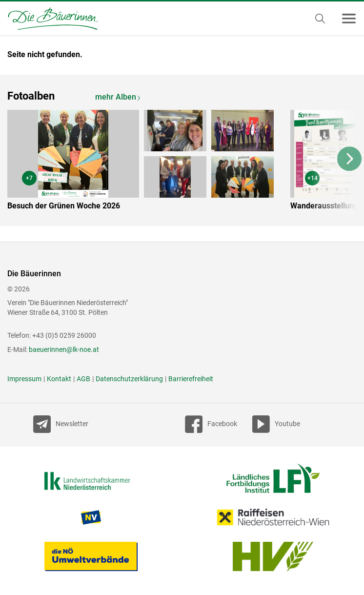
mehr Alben (116, 97)
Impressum (24, 379)
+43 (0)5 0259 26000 (64, 335)
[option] (148, 162)
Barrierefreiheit (191, 379)
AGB (83, 379)
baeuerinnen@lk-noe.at (64, 349)
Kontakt (59, 379)
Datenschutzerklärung (129, 379)
